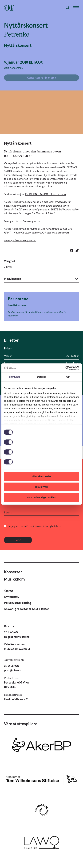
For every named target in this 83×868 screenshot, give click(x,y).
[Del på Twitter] (77, 250)
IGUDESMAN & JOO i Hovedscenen (45, 194)
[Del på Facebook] (72, 250)
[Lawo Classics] (41, 841)
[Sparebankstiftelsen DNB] (41, 810)
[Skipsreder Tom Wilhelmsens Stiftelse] (41, 778)
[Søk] (68, 8)
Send (18, 540)
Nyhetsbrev (12, 597)
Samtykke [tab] (15, 377)
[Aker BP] (41, 747)
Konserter (13, 572)
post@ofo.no (12, 670)
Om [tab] (68, 377)
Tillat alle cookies (42, 476)
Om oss (9, 591)
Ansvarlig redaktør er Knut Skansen (27, 609)
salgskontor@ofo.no (17, 637)
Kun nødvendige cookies (42, 497)
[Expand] (41, 279)
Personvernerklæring (18, 603)
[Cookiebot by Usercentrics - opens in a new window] (65, 368)
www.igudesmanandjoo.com (20, 240)
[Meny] (76, 8)
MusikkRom (14, 579)
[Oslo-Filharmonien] (9, 8)
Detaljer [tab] (42, 377)
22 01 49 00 (12, 666)
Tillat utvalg (41, 487)
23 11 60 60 (11, 632)
